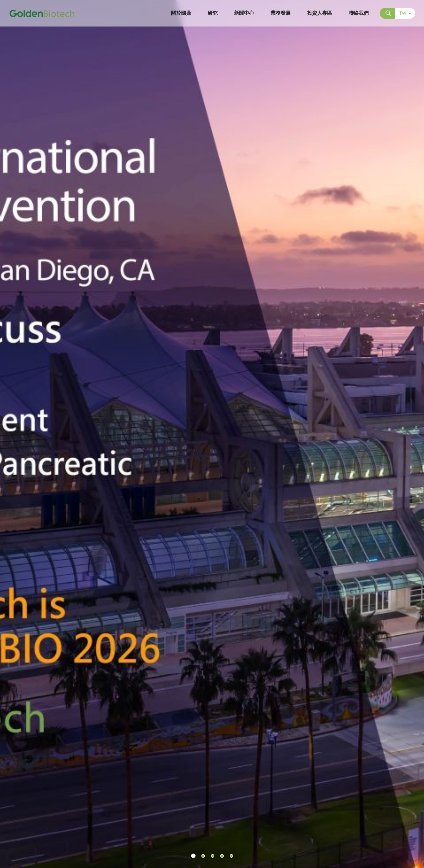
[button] (193, 856)
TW (405, 13)
